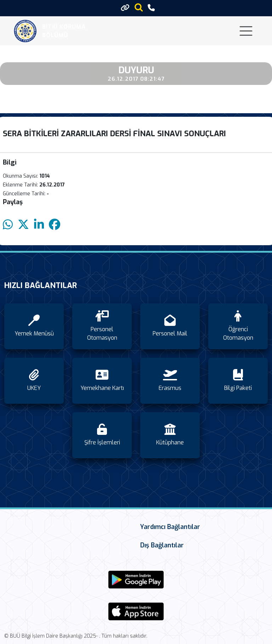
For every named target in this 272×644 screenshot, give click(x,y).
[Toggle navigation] (246, 31)
